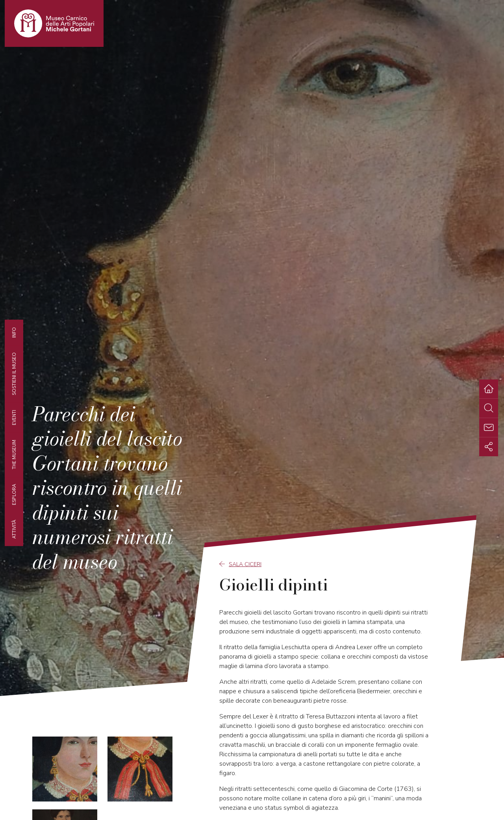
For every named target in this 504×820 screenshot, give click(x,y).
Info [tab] (14, 332)
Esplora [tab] (14, 494)
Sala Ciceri (240, 564)
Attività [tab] (14, 529)
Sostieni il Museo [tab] (14, 373)
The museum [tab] (14, 454)
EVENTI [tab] (14, 417)
